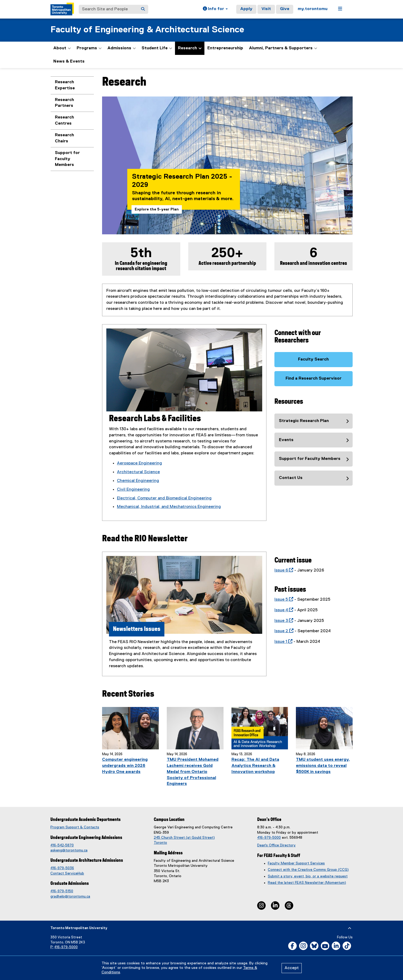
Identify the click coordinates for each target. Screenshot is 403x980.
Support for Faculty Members (67, 159)
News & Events (69, 61)
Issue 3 (283, 621)
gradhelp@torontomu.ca (70, 896)
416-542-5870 (62, 845)
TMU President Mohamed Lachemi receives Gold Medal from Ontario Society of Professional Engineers (193, 772)
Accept (292, 968)
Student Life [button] (157, 48)
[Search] (143, 9)
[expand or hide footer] (350, 928)
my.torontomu (313, 9)
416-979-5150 (62, 891)
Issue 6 (283, 570)
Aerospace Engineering (139, 463)
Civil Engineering (133, 490)
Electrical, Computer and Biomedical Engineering (164, 498)
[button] (215, 9)
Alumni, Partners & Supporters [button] (283, 48)
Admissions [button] (122, 48)
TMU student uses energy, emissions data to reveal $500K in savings (323, 766)
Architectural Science (138, 472)
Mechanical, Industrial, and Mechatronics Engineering (169, 507)
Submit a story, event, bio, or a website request (308, 876)
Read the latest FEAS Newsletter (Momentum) (307, 883)
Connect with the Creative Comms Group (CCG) (308, 870)
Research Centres (64, 120)
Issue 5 (283, 600)
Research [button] (190, 48)
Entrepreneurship (225, 48)
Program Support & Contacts (75, 827)
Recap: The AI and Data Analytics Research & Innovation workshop (255, 766)
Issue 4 (283, 610)
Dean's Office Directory (276, 845)
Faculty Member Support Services (296, 863)
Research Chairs (64, 138)
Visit (266, 9)
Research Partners (64, 103)
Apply (246, 9)
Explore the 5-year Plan (157, 209)
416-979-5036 (62, 868)
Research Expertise (65, 85)
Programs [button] (89, 48)
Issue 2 (283, 631)
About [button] (62, 48)
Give (285, 9)
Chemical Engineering (138, 481)
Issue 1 (282, 642)
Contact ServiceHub (67, 873)
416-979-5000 (269, 838)
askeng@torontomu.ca (69, 850)
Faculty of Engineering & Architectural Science (147, 30)
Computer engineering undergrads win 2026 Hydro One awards (125, 766)
